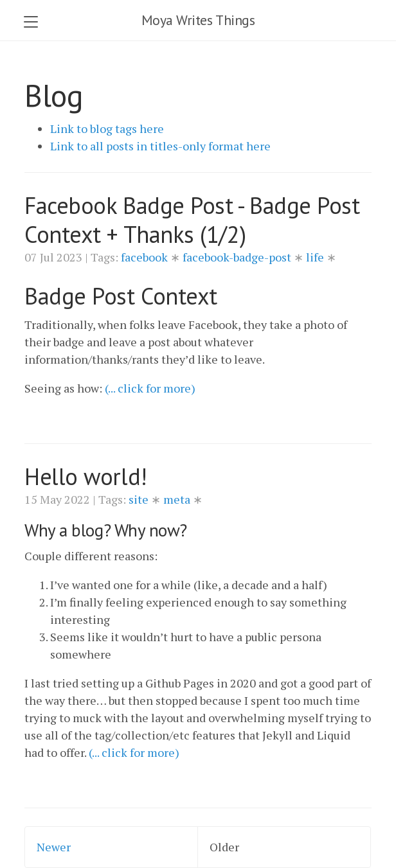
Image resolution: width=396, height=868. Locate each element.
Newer (54, 847)
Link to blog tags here (107, 128)
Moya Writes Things (198, 20)
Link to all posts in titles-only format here (160, 146)
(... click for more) (150, 388)
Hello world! (86, 476)
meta (178, 499)
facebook (146, 257)
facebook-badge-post (238, 257)
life (316, 257)
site (140, 499)
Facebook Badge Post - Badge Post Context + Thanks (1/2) (192, 220)
